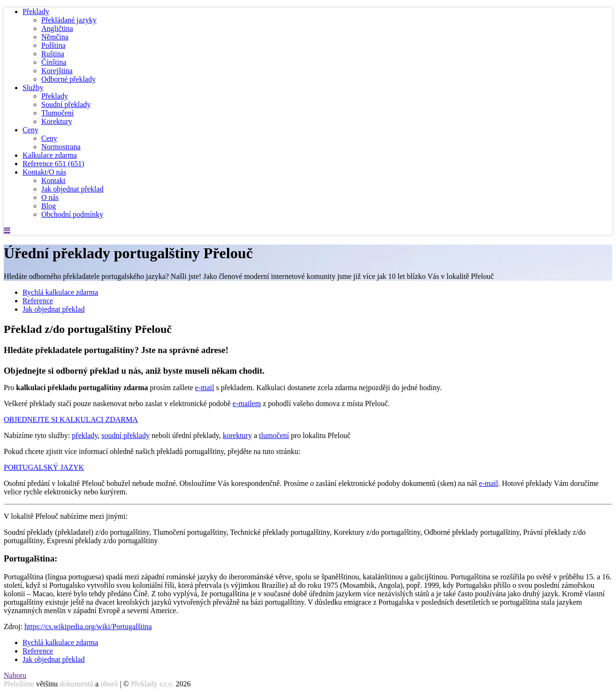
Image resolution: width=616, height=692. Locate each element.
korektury (237, 435)
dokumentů (76, 684)
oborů (109, 684)
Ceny (30, 130)
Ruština (53, 54)
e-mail (205, 388)
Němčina (55, 37)
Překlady (36, 12)
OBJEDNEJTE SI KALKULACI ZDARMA (71, 419)
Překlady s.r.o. (152, 684)
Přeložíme (19, 684)
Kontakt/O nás (44, 172)
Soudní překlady (66, 104)
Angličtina (57, 28)
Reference (53, 164)
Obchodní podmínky (72, 214)
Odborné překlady (68, 79)
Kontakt (53, 181)
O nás (50, 197)
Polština (53, 45)
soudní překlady (125, 435)
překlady (85, 435)
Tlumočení (57, 113)
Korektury (57, 121)
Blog (49, 206)
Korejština (57, 71)
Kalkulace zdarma (50, 155)
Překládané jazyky (69, 20)
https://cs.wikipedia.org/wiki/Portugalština (88, 627)
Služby (33, 88)
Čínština (54, 62)
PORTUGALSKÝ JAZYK (44, 467)
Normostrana (61, 147)
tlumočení (274, 435)
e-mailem (247, 404)
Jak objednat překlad (72, 189)
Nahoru (15, 675)
